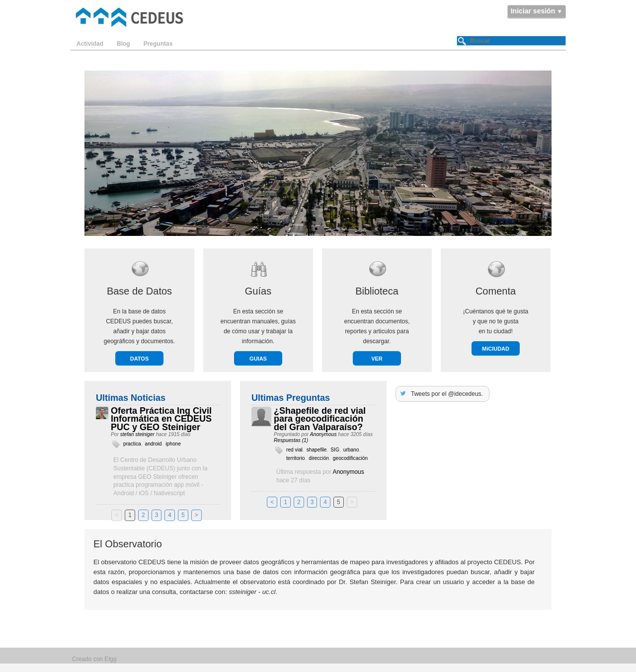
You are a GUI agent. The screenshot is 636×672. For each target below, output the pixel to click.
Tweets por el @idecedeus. (447, 394)
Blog (123, 44)
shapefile (317, 450)
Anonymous (323, 434)
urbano (351, 450)
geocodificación (350, 458)
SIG (335, 450)
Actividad (90, 44)
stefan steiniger (137, 434)
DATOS (140, 359)
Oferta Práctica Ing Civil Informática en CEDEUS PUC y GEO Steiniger (161, 419)
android (154, 444)
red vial (294, 450)
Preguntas (158, 44)
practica (132, 444)
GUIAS (258, 359)
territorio (295, 458)
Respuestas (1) (291, 440)
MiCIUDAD (496, 349)
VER (377, 359)
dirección (319, 458)
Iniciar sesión (533, 11)
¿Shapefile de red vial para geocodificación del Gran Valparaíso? (320, 419)
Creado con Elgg (94, 659)
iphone (173, 444)
